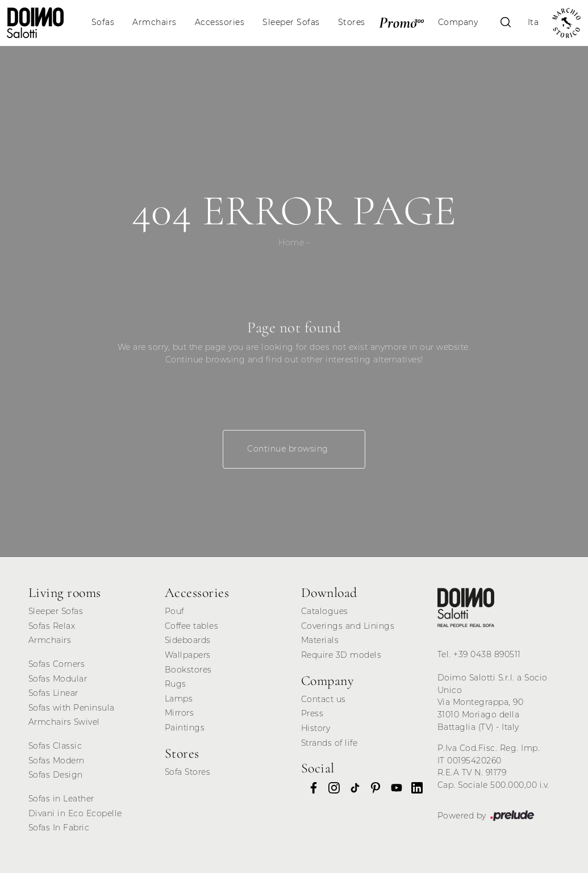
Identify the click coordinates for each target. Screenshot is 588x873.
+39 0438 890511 (487, 654)
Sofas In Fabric (59, 828)
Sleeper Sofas (291, 22)
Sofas (103, 22)
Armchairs (155, 22)
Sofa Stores (188, 772)
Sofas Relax (52, 626)
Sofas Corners (57, 664)
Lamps (179, 699)
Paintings (185, 728)
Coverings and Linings (348, 626)
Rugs (176, 684)
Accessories (220, 22)
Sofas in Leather (61, 799)
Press (312, 713)
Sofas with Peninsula (72, 708)
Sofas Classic (55, 746)
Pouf (174, 611)
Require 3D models (341, 655)
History (316, 728)
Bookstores (188, 670)
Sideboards (188, 640)
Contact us (324, 699)
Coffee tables (192, 626)
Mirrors (180, 713)
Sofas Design (56, 775)
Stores (352, 22)
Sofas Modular (58, 679)
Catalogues (325, 611)
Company (458, 22)
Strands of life (330, 743)
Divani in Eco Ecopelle (75, 813)
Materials (320, 640)
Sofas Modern (57, 761)
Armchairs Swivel (64, 722)
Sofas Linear (53, 693)
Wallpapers (188, 655)
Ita (533, 22)
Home (291, 243)
